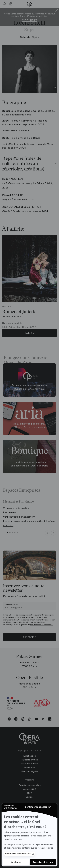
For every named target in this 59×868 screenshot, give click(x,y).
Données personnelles (30, 785)
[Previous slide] (47, 533)
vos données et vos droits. (42, 625)
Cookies (29, 797)
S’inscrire (29, 637)
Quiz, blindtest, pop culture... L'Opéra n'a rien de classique (30, 425)
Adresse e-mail (12, 604)
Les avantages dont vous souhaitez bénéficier (29, 521)
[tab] (29, 164)
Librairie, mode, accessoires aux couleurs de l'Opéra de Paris (29, 464)
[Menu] (54, 4)
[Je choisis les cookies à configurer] (16, 862)
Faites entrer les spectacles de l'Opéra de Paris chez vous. (29, 387)
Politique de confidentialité (19, 853)
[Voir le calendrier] (12, 4)
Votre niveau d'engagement (19, 517)
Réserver (30, 333)
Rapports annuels (30, 760)
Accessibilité (30, 789)
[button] (7, 533)
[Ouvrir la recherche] (4, 4)
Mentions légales (29, 771)
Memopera (30, 767)
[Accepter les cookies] (43, 862)
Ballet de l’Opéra (30, 37)
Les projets (10, 512)
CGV (29, 793)
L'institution (30, 756)
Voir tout (8, 525)
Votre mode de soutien (16, 508)
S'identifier (30, 20)
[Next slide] (53, 533)
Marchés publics (29, 764)
